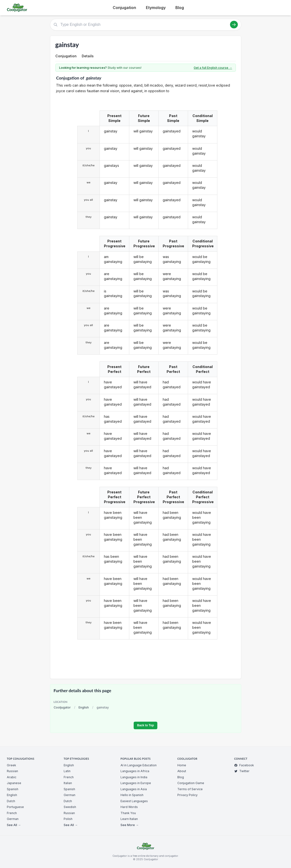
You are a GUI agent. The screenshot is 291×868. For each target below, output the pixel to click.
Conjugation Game (191, 783)
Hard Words (129, 807)
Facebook (244, 765)
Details (88, 56)
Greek (11, 765)
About (182, 771)
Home (182, 765)
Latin (67, 771)
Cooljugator (62, 707)
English (84, 707)
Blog (180, 8)
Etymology (156, 8)
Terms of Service (190, 789)
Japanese (14, 783)
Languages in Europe (136, 783)
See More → (130, 825)
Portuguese (15, 807)
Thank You (128, 813)
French (12, 813)
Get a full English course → (213, 68)
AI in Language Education (139, 765)
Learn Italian (129, 819)
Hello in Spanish (132, 795)
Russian (12, 771)
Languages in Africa (135, 771)
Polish (68, 819)
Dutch (11, 801)
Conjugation (124, 8)
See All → (14, 825)
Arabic (12, 777)
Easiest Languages (134, 801)
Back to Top (145, 725)
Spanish (13, 789)
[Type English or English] (146, 25)
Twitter (242, 771)
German (13, 819)
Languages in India (134, 777)
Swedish (70, 807)
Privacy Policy (187, 795)
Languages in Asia (134, 789)
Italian (68, 783)
